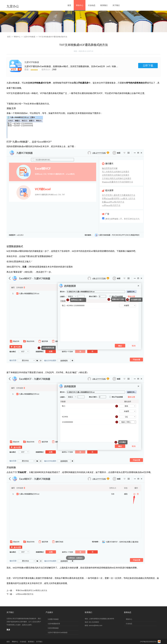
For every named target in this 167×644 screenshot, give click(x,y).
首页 (69, 5)
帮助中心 (80, 5)
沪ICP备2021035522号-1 (149, 642)
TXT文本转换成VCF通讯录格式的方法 (53, 37)
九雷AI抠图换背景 (54, 624)
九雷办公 (13, 6)
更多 (8, 630)
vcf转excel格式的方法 (25, 594)
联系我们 (104, 5)
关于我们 (116, 5)
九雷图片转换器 (53, 619)
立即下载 (148, 66)
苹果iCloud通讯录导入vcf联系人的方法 (31, 590)
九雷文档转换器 (53, 628)
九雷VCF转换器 (29, 37)
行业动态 (92, 5)
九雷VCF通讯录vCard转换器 (58, 633)
